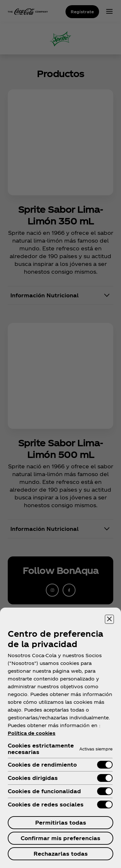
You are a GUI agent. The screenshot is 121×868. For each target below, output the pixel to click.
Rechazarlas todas (61, 854)
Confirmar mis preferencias (60, 838)
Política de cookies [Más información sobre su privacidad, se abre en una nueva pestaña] (32, 733)
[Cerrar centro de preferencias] (109, 619)
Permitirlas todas (61, 822)
